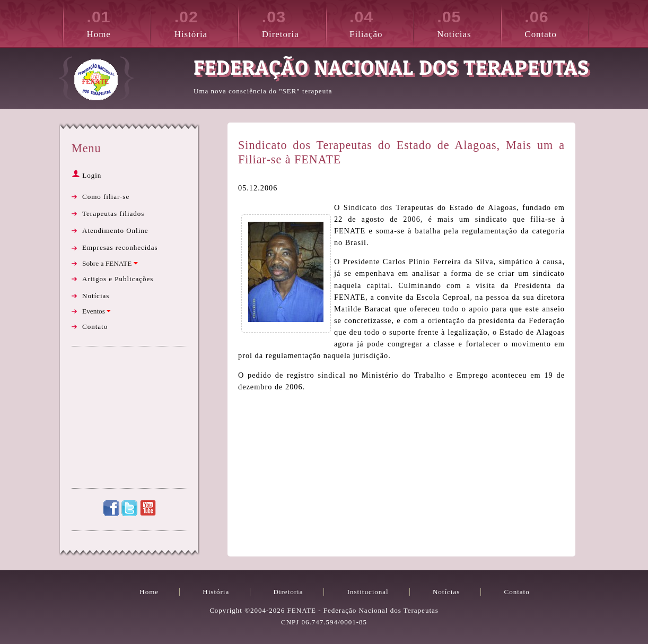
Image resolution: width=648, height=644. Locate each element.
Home (119, 22)
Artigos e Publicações (118, 279)
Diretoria (294, 22)
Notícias (469, 22)
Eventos (97, 311)
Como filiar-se (106, 197)
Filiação (381, 22)
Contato (556, 22)
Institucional (368, 592)
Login (86, 175)
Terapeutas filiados (113, 214)
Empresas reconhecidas (120, 247)
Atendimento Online (115, 230)
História (206, 22)
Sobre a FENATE (110, 263)
